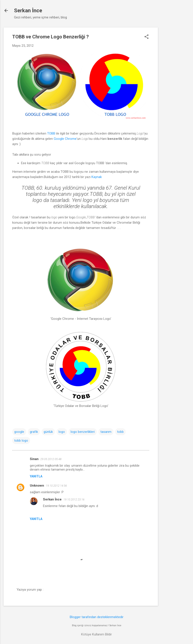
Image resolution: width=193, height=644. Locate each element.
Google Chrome (65, 139)
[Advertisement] (175, 93)
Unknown (37, 486)
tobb (120, 432)
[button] (147, 37)
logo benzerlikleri (83, 432)
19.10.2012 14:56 (56, 486)
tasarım (106, 432)
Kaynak (97, 177)
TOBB (51, 133)
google (19, 432)
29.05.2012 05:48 (51, 459)
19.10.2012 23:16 (74, 499)
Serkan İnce (28, 11)
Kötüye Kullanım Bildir (96, 634)
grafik (34, 432)
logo (62, 432)
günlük (48, 432)
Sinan (34, 459)
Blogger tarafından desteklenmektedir (97, 617)
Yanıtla (36, 476)
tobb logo (21, 441)
